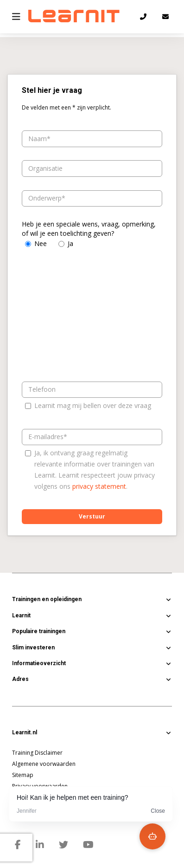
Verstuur (92, 516)
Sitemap (23, 775)
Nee (41, 243)
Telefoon (42, 389)
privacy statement (99, 486)
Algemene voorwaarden (44, 764)
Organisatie (45, 168)
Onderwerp (45, 198)
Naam (38, 139)
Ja (70, 243)
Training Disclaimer (37, 753)
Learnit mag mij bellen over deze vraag (93, 405)
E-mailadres (46, 437)
